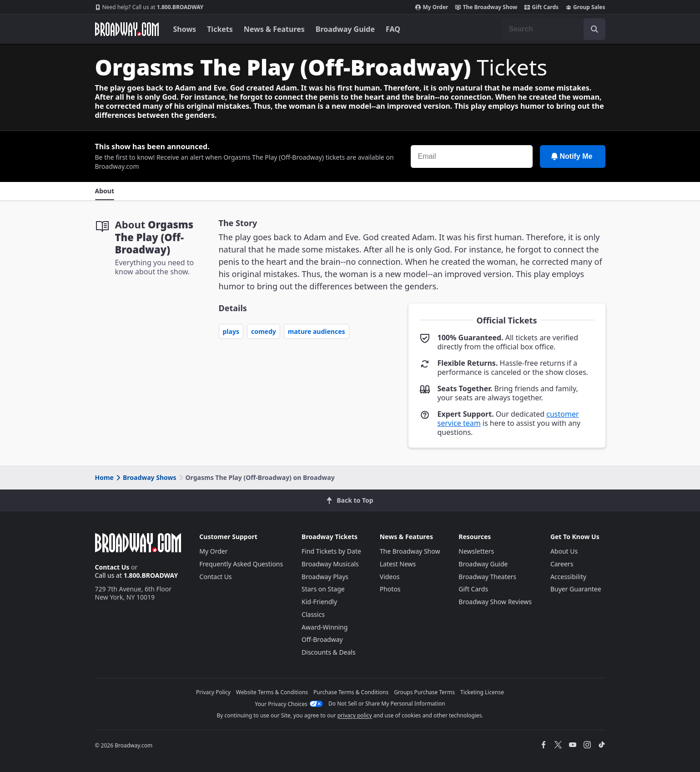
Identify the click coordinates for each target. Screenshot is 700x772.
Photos (390, 589)
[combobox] (554, 29)
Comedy (264, 331)
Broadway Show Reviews (495, 602)
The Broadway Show (486, 7)
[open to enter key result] (594, 29)
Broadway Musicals (330, 564)
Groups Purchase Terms (424, 692)
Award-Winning (325, 627)
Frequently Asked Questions (241, 564)
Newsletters (476, 551)
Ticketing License (482, 692)
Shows (185, 29)
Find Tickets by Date (331, 551)
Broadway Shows (146, 477)
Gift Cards (541, 7)
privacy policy (355, 715)
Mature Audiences (317, 331)
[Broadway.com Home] (127, 29)
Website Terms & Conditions (272, 692)
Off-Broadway (322, 639)
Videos (390, 577)
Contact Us (112, 567)
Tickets (220, 29)
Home (104, 477)
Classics (313, 614)
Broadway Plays (325, 577)
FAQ (393, 29)
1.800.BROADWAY (149, 7)
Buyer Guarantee (576, 589)
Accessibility (568, 577)
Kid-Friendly (319, 602)
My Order (432, 7)
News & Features (274, 29)
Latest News (398, 564)
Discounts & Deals (329, 652)
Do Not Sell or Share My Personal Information (387, 704)
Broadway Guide (345, 29)
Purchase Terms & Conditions (351, 692)
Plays (231, 331)
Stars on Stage (323, 589)
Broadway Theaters (487, 577)
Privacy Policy (213, 692)
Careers (562, 564)
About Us (564, 551)
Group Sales (585, 7)
